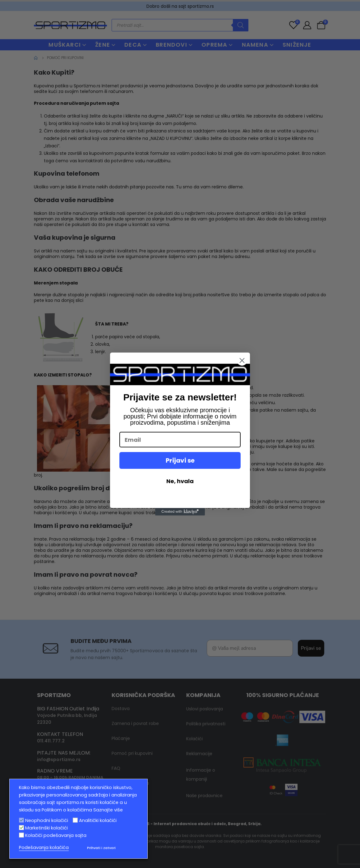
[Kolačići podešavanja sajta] (21, 835)
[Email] (180, 440)
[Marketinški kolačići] (21, 828)
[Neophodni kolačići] (21, 820)
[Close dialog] (242, 360)
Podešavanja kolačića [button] (44, 847)
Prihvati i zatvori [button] (101, 848)
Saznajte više (108, 810)
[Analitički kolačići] (75, 820)
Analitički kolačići (98, 820)
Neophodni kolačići (47, 820)
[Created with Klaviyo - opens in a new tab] (180, 512)
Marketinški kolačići (46, 828)
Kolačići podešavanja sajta (56, 835)
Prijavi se (180, 460)
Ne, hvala (180, 481)
